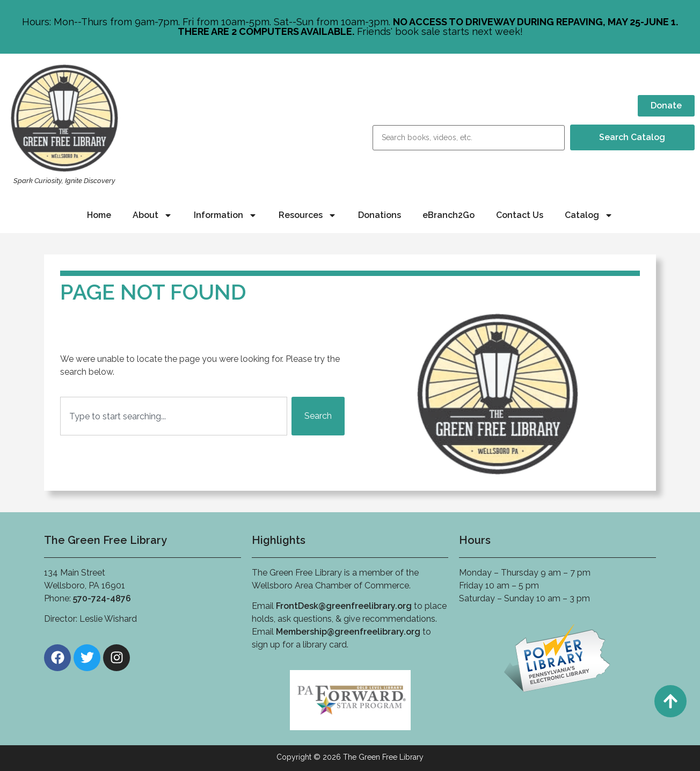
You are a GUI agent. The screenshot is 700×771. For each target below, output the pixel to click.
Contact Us (520, 215)
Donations (380, 215)
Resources (308, 215)
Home (99, 215)
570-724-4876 (102, 598)
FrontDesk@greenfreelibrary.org (344, 606)
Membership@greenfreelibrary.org (348, 632)
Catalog (589, 215)
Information (225, 215)
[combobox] (174, 416)
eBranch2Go (449, 215)
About (152, 215)
